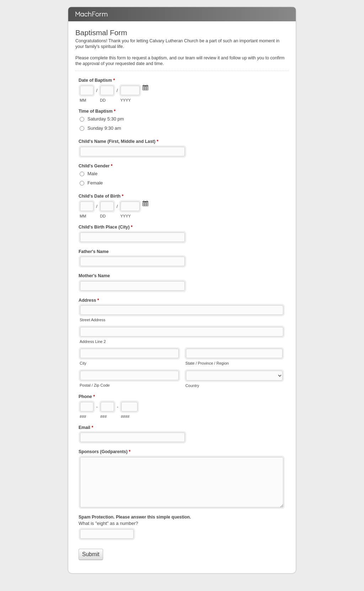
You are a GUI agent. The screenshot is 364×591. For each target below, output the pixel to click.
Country (192, 386)
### (83, 417)
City (83, 363)
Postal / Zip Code (95, 385)
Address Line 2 (93, 342)
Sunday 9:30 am (104, 128)
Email (86, 428)
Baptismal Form (182, 14)
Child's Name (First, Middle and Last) (118, 142)
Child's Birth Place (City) (106, 228)
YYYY (125, 100)
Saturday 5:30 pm (106, 119)
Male (92, 174)
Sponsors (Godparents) (105, 452)
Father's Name (94, 252)
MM (83, 100)
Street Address (92, 320)
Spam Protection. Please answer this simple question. (135, 517)
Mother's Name (94, 276)
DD (103, 100)
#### (125, 417)
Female (95, 183)
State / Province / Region (207, 363)
